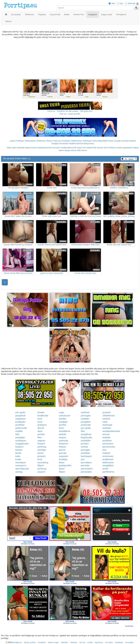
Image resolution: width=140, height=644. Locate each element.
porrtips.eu (17, 642)
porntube (85, 466)
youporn (41, 472)
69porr (41, 466)
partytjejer (20, 437)
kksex (62, 463)
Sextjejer (55, 144)
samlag (19, 472)
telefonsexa (108, 463)
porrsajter (85, 450)
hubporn (107, 453)
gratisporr (42, 425)
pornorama (108, 444)
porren (41, 453)
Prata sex (57, 141)
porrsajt (63, 453)
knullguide (20, 422)
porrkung (42, 447)
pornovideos (87, 469)
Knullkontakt (65, 148)
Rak (113, 3)
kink (104, 450)
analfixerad (108, 459)
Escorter (56, 148)
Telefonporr (87, 141)
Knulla (119, 148)
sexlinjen (107, 428)
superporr (64, 456)
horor (40, 422)
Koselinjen (66, 141)
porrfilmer (20, 425)
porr (83, 459)
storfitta (62, 419)
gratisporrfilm (65, 466)
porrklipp (42, 450)
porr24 (62, 450)
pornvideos (86, 463)
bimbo (18, 453)
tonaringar (107, 425)
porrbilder (85, 453)
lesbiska (107, 437)
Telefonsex (41, 141)
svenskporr (21, 463)
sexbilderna (65, 431)
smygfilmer (86, 434)
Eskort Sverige (115, 141)
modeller (85, 419)
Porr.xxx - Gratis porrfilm (70, 114)
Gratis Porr (81, 148)
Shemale (131, 3)
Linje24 (13, 141)
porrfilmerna (108, 472)
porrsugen (86, 416)
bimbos (19, 450)
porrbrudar (86, 425)
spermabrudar (22, 469)
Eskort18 (79, 144)
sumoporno (21, 466)
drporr (62, 469)
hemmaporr (86, 456)
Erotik (74, 148)
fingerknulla (86, 437)
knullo (18, 459)
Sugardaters (127, 148)
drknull (41, 428)
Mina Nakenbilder (100, 141)
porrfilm (63, 425)
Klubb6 (72, 144)
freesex (62, 447)
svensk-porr (65, 416)
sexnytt (106, 434)
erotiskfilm (86, 441)
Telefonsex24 (77, 141)
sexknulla (64, 441)
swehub (106, 419)
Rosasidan (64, 144)
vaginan (41, 441)
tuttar (105, 422)
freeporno (64, 444)
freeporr (41, 444)
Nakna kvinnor (31, 148)
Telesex (49, 141)
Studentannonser (45, 148)
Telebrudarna (30, 141)
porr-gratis (20, 412)
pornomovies (109, 447)
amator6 (107, 412)
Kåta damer (82, 150)
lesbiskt (63, 434)
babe (18, 456)
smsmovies (108, 456)
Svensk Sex (102, 148)
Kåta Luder (12, 148)
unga (61, 412)
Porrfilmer (112, 148)
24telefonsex (109, 416)
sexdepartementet (111, 431)
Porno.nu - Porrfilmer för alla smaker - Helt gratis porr (70, 111)
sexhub (84, 447)
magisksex (21, 419)
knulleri (41, 412)
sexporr (63, 437)
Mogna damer (70, 150)
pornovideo (86, 472)
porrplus (85, 444)
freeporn (19, 447)
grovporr (42, 456)
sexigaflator (108, 466)
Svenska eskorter (129, 141)
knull (40, 419)
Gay (121, 3)
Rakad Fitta (91, 148)
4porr (40, 431)
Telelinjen (20, 141)
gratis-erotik (21, 428)
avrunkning (43, 463)
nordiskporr (21, 441)
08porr (62, 472)
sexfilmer (85, 412)
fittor (83, 431)
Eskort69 (20, 148)
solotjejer (63, 422)
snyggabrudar (22, 444)
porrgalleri (86, 422)
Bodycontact (89, 144)
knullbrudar (43, 416)
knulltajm (63, 459)
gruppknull (20, 416)
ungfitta (19, 431)
